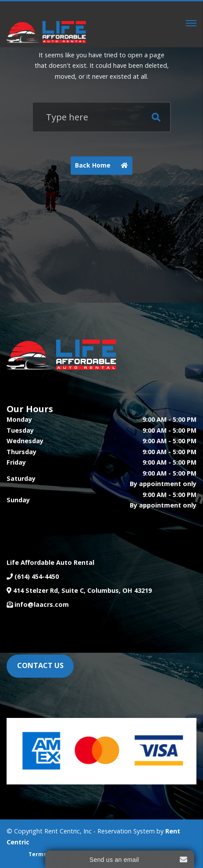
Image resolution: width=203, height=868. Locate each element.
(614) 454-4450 (37, 576)
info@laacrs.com (42, 604)
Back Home (104, 166)
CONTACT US (40, 665)
